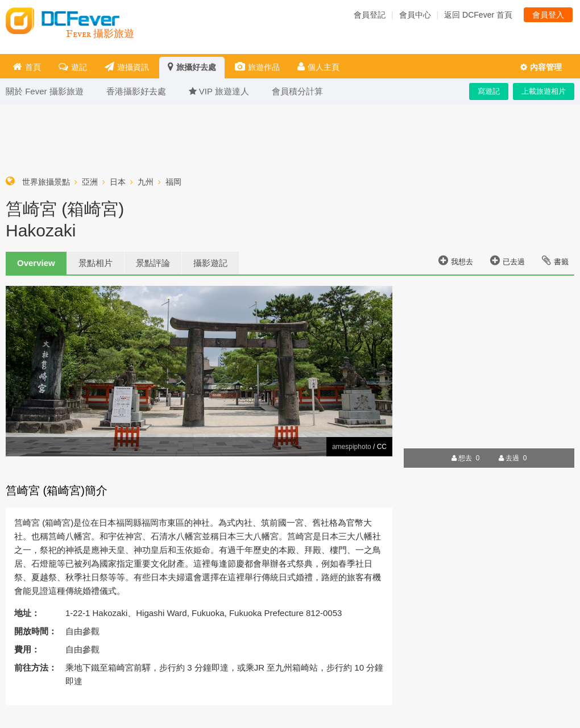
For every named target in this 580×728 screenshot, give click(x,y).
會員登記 (370, 15)
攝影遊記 (210, 263)
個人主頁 (318, 67)
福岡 (173, 182)
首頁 (27, 67)
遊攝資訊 (127, 67)
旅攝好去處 (192, 67)
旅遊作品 (257, 67)
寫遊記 (489, 91)
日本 (118, 182)
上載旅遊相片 (544, 91)
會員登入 (548, 15)
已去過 (507, 260)
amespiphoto (352, 447)
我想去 (456, 260)
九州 (146, 182)
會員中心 (415, 15)
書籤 (555, 260)
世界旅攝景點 (46, 182)
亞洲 (90, 182)
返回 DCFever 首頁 (478, 15)
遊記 (73, 67)
